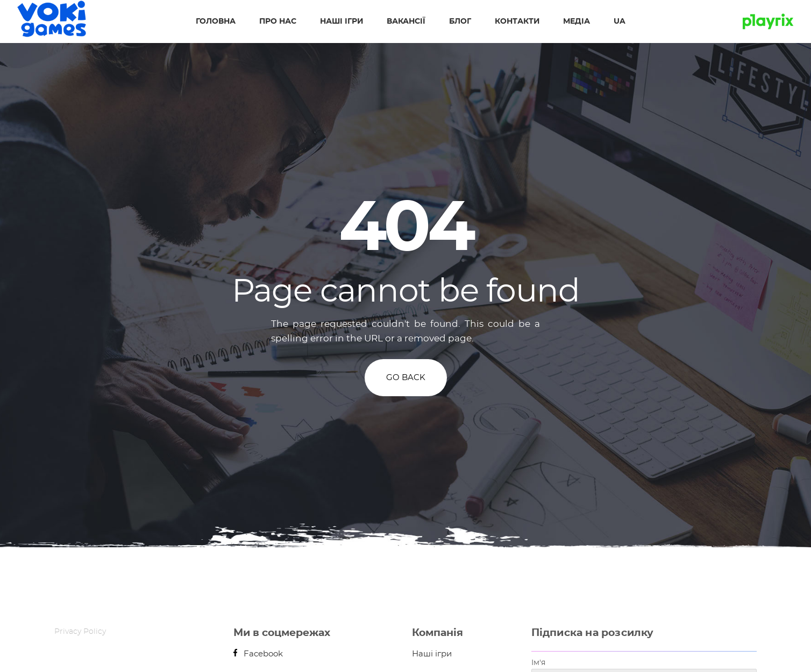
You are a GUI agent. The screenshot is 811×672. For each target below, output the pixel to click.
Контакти (517, 22)
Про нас (278, 22)
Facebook (258, 654)
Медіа (577, 22)
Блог (460, 22)
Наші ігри (342, 22)
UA (620, 22)
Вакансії (406, 22)
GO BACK (406, 378)
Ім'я (538, 663)
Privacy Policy (80, 632)
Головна (216, 22)
